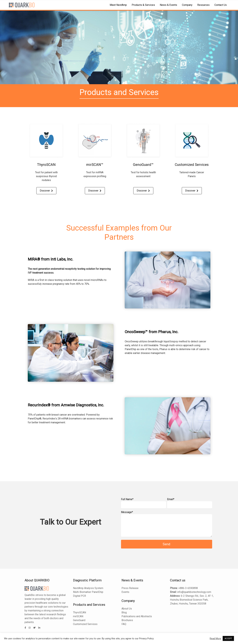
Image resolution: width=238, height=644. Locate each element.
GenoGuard (79, 620)
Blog (124, 612)
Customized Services (85, 624)
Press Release (130, 588)
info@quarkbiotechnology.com (194, 592)
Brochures (127, 620)
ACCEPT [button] (228, 638)
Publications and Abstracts (137, 616)
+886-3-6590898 (188, 588)
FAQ (124, 624)
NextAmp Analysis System (88, 588)
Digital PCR (79, 596)
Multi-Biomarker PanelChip (88, 592)
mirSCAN (78, 616)
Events (125, 592)
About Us (127, 609)
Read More (215, 639)
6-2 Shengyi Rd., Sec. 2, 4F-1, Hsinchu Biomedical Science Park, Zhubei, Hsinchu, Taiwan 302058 (192, 600)
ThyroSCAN (79, 612)
